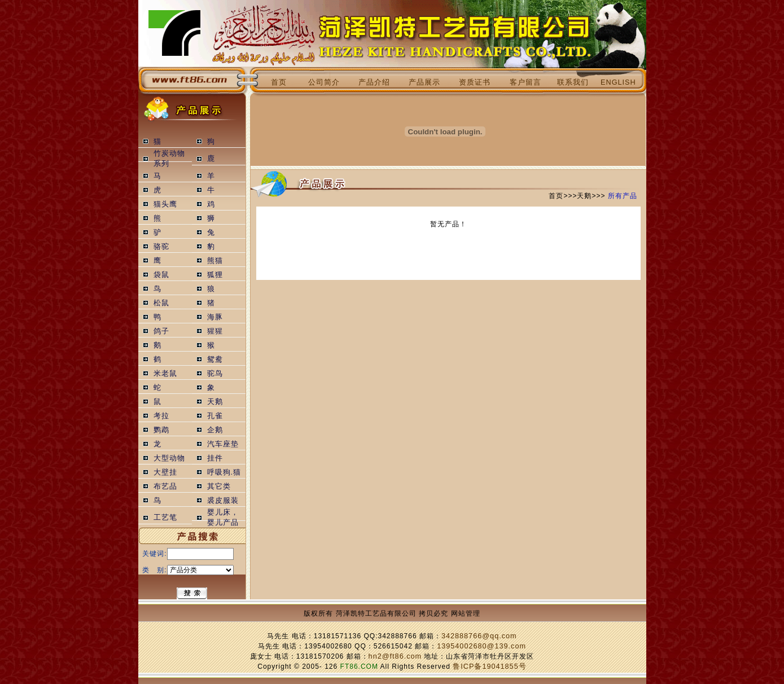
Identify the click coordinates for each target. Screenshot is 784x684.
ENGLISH (618, 82)
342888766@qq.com (479, 636)
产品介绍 (374, 82)
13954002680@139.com (481, 646)
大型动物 (169, 458)
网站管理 (466, 613)
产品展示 (424, 82)
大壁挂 (165, 472)
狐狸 (215, 275)
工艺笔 (165, 518)
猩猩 (215, 331)
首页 (279, 82)
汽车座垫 (223, 444)
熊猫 (215, 261)
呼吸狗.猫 (224, 472)
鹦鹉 (161, 430)
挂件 (215, 458)
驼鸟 (215, 374)
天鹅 (215, 402)
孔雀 (215, 416)
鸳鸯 (215, 359)
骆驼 (161, 247)
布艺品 (165, 486)
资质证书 (475, 82)
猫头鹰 (165, 204)
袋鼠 (161, 275)
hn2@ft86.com (395, 656)
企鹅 (215, 430)
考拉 (161, 416)
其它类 (219, 486)
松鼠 (161, 303)
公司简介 (324, 82)
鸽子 (161, 331)
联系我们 (573, 82)
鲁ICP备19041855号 (489, 667)
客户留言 (525, 82)
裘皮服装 (223, 501)
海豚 (215, 317)
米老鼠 (165, 374)
